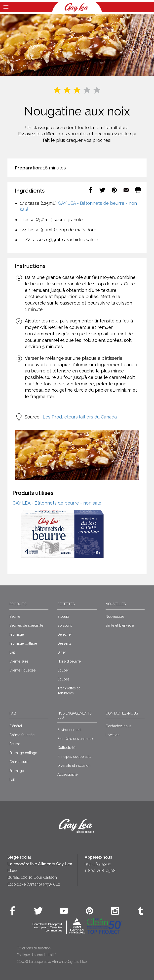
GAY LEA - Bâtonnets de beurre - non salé (57, 503)
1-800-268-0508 (100, 871)
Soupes (63, 679)
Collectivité (66, 748)
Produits (18, 604)
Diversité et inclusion (74, 766)
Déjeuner (65, 634)
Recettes (66, 604)
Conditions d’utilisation (34, 948)
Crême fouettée (22, 735)
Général (16, 726)
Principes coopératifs (74, 757)
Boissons (65, 625)
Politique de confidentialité (37, 955)
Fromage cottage (23, 643)
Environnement (69, 730)
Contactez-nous (122, 713)
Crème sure (19, 661)
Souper (63, 670)
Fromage (17, 634)
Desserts (64, 643)
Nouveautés (115, 617)
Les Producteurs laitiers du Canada (80, 417)
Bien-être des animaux (75, 739)
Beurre (15, 617)
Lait (12, 652)
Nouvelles (116, 604)
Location (113, 735)
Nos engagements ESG (74, 715)
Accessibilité (67, 774)
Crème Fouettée (22, 670)
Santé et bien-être (120, 625)
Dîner (62, 652)
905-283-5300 (98, 864)
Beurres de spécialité (26, 625)
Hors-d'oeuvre (69, 661)
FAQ (13, 713)
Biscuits (63, 617)
